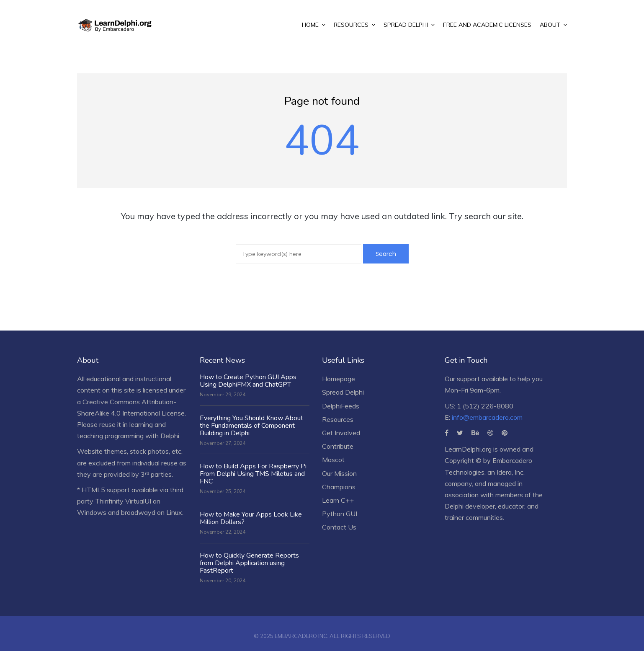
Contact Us (339, 527)
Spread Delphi (343, 392)
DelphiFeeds (341, 406)
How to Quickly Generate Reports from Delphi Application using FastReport (249, 563)
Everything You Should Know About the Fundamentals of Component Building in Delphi (251, 426)
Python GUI (340, 514)
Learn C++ (338, 500)
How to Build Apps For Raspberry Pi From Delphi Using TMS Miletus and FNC (253, 474)
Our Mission (339, 473)
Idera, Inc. (511, 472)
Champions (339, 487)
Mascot (333, 460)
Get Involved (341, 433)
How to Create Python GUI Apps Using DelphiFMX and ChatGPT (248, 381)
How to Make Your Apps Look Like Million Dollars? (251, 518)
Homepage (339, 379)
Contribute (338, 446)
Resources (338, 419)
